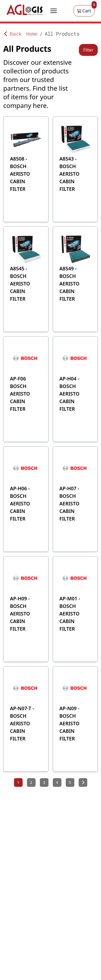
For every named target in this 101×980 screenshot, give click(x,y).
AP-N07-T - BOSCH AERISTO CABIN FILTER (22, 723)
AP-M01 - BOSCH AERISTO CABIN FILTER (70, 614)
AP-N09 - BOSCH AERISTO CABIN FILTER (69, 723)
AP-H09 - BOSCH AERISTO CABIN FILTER (20, 614)
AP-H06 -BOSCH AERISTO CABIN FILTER (20, 503)
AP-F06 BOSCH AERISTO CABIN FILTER (20, 394)
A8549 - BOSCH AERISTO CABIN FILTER (69, 284)
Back (13, 34)
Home (32, 34)
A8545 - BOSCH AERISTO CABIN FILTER (20, 284)
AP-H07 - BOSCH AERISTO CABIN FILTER (69, 503)
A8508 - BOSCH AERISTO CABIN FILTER (20, 174)
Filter (88, 50)
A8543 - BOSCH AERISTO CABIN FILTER (69, 174)
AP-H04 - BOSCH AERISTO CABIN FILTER (69, 394)
